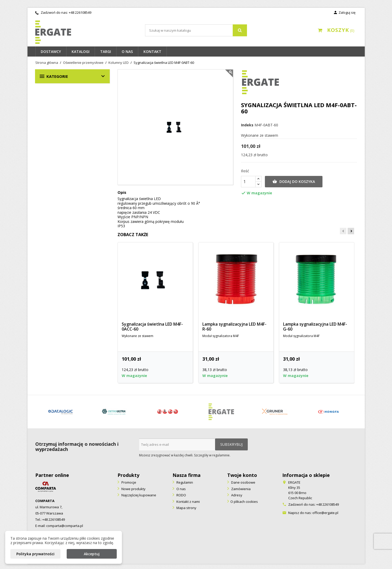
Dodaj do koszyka (294, 182)
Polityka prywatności (35, 554)
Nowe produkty (133, 489)
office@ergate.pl (325, 513)
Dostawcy (51, 52)
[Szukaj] (196, 30)
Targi (106, 52)
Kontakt (152, 52)
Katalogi (81, 52)
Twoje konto (242, 475)
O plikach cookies (244, 502)
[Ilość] (248, 182)
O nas (127, 52)
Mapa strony (186, 508)
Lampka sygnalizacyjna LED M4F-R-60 (234, 327)
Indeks (247, 125)
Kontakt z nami (188, 502)
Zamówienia (240, 489)
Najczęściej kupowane (138, 495)
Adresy (236, 495)
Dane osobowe (243, 482)
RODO (181, 495)
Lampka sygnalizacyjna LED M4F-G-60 (315, 327)
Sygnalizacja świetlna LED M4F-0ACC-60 (152, 327)
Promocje (128, 482)
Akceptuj (92, 554)
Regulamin (184, 482)
